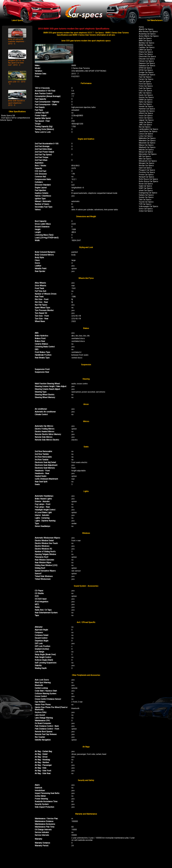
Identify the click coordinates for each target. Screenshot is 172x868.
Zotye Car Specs (146, 211)
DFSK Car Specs (146, 70)
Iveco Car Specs (146, 118)
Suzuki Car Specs (146, 197)
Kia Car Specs (145, 127)
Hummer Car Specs (147, 109)
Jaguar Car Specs (146, 120)
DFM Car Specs (145, 68)
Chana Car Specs (146, 52)
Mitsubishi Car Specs (148, 161)
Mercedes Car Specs (148, 154)
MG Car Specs (145, 156)
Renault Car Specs (146, 177)
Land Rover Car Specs (148, 131)
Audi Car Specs (145, 38)
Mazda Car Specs (146, 150)
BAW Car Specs (145, 41)
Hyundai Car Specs (147, 111)
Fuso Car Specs (145, 91)
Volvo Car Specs (146, 209)
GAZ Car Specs (145, 93)
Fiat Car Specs (145, 81)
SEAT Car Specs (146, 188)
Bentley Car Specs (146, 43)
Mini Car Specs (145, 159)
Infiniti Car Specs (146, 113)
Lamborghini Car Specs (148, 129)
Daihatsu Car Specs (147, 66)
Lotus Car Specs (146, 136)
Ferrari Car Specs (146, 79)
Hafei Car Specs (146, 102)
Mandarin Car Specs (147, 141)
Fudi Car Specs (145, 88)
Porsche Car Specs (147, 172)
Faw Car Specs (145, 77)
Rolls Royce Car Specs (148, 179)
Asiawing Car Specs (147, 34)
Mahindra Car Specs (147, 138)
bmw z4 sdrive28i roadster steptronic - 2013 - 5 (17, 41)
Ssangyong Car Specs (148, 193)
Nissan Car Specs (146, 165)
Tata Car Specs (145, 200)
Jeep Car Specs (145, 122)
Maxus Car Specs (146, 145)
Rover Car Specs (146, 184)
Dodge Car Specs (146, 72)
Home (141, 27)
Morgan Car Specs (146, 163)
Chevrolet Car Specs (147, 56)
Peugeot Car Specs (147, 170)
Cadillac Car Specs (147, 47)
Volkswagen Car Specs (148, 206)
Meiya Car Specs (146, 152)
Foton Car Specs (146, 86)
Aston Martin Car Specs (149, 36)
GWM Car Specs (146, 100)
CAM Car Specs (145, 50)
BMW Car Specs (146, 45)
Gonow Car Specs (146, 97)
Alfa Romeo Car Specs (148, 31)
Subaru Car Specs (146, 195)
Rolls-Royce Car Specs (148, 181)
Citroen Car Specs (146, 61)
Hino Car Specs (145, 104)
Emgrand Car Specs (147, 75)
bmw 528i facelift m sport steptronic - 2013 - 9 (16, 103)
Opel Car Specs (145, 168)
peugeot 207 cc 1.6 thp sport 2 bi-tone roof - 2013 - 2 (16, 63)
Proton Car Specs (146, 175)
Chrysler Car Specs (147, 59)
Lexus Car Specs (146, 134)
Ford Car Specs (145, 84)
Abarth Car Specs (146, 29)
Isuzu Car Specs (146, 116)
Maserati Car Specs (147, 143)
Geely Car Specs (146, 95)
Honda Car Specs (146, 106)
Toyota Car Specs (146, 202)
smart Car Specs (146, 190)
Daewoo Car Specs (147, 63)
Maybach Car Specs (147, 147)
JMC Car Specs (145, 125)
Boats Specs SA (8, 116)
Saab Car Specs (145, 186)
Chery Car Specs (146, 54)
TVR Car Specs (145, 204)
